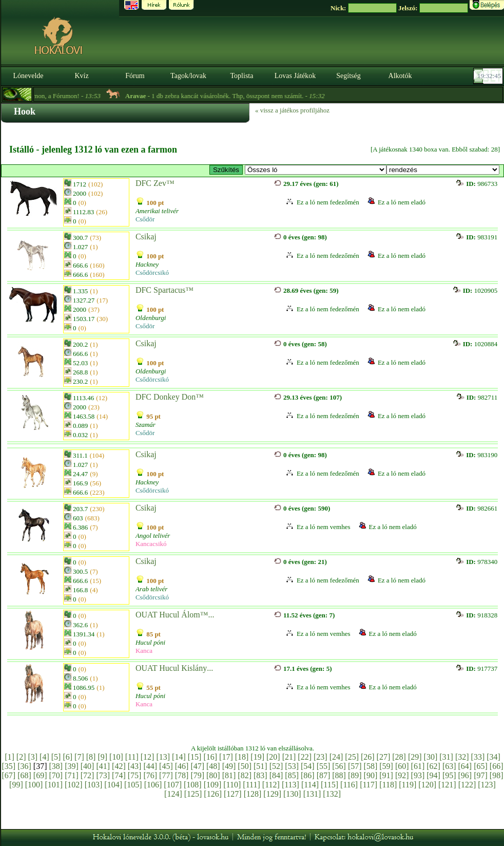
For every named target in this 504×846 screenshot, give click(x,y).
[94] (433, 775)
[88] (339, 775)
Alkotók (400, 76)
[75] (135, 775)
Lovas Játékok (295, 76)
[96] (465, 775)
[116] (349, 785)
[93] (418, 775)
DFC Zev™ (155, 183)
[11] (132, 757)
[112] (271, 785)
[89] (355, 775)
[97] (481, 775)
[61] (418, 766)
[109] (213, 785)
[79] (197, 775)
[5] (56, 757)
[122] (467, 785)
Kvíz (81, 76)
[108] (193, 785)
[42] (119, 766)
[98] (497, 775)
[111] (251, 785)
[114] (310, 785)
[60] (402, 766)
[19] (257, 757)
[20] (273, 757)
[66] (497, 766)
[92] (402, 775)
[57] (355, 766)
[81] (229, 775)
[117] (369, 785)
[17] (226, 757)
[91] (386, 775)
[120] (427, 785)
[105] (133, 785)
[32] (462, 757)
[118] (388, 785)
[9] (102, 757)
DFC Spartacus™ (164, 290)
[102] (74, 785)
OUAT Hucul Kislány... (174, 668)
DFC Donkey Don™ (170, 397)
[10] (116, 757)
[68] (24, 775)
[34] (493, 757)
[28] (399, 757)
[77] (166, 775)
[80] (213, 775)
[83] (260, 775)
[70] (56, 775)
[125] (193, 794)
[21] (289, 757)
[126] (213, 794)
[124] (173, 794)
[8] (91, 757)
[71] (72, 775)
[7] (79, 757)
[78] (182, 775)
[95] (449, 775)
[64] (465, 766)
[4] (44, 757)
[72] (88, 775)
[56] (339, 766)
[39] (72, 766)
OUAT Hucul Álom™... (175, 615)
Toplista (242, 76)
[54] (308, 766)
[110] (232, 785)
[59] (386, 766)
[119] (408, 785)
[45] (166, 766)
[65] (481, 766)
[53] (292, 766)
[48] (213, 766)
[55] (324, 766)
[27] (384, 757)
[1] (9, 757)
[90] (371, 775)
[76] (150, 775)
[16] (210, 757)
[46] (182, 766)
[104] (113, 785)
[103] (94, 785)
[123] (487, 785)
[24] (336, 757)
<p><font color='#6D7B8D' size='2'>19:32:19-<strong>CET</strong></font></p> (489, 76)
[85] (292, 775)
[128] (253, 794)
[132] (332, 794)
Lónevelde (28, 76)
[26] (368, 757)
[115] (329, 785)
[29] (415, 757)
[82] (245, 775)
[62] (433, 766)
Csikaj (146, 237)
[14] (179, 757)
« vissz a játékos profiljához (292, 110)
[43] (135, 766)
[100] (34, 785)
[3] (33, 757)
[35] (9, 766)
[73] (103, 775)
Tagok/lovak (188, 76)
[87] (324, 775)
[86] (308, 775)
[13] (163, 757)
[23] (321, 757)
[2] (21, 757)
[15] (195, 757)
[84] (276, 775)
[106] (153, 785)
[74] (119, 775)
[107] (173, 785)
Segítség (348, 76)
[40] (88, 766)
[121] (447, 785)
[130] (292, 794)
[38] (56, 766)
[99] (16, 785)
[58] (371, 766)
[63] (449, 766)
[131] (312, 794)
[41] (103, 766)
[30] (431, 757)
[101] (54, 785)
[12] (148, 757)
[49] (229, 766)
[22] (305, 757)
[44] (150, 766)
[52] (276, 766)
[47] (197, 766)
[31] (446, 757)
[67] (9, 775)
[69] (40, 775)
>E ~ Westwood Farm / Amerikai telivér (316, 170)
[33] (478, 757)
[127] (233, 794)
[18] (242, 757)
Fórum (135, 76)
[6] (67, 757)
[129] (272, 794)
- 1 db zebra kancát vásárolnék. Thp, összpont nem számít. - (234, 96)
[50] (245, 766)
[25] (352, 757)
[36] (24, 766)
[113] (290, 785)
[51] (260, 766)
